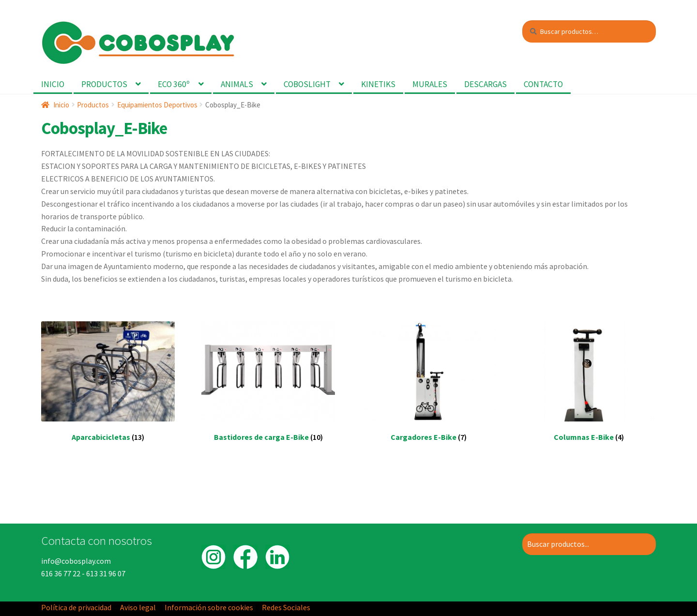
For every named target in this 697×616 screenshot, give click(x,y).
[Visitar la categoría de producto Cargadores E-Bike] (429, 388)
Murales (430, 84)
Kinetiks (378, 84)
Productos (104, 84)
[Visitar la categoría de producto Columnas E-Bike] (589, 388)
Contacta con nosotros (97, 541)
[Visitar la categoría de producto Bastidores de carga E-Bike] (268, 388)
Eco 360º (174, 84)
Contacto (543, 84)
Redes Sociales (286, 607)
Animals (237, 84)
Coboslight (307, 84)
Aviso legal (138, 607)
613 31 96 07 (106, 573)
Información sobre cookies (209, 607)
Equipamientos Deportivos (157, 105)
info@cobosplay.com (76, 561)
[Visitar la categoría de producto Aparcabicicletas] (108, 388)
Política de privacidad (76, 607)
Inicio (53, 84)
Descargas (485, 84)
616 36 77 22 (61, 573)
